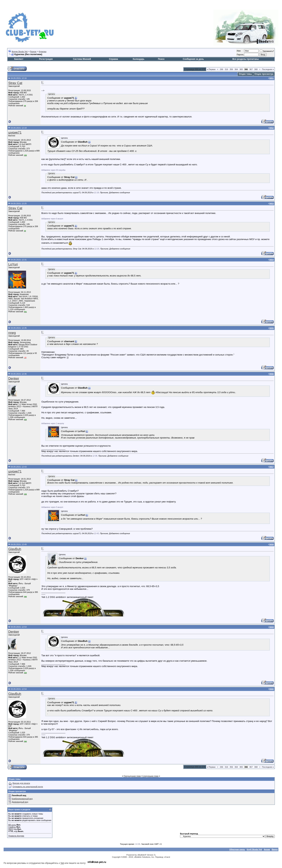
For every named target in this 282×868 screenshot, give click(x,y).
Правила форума (16, 836)
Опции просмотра (264, 74)
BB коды (12, 825)
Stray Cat (15, 83)
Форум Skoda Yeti (20, 52)
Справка (113, 59)
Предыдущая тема (132, 776)
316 (226, 69)
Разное (33, 52)
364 (236, 69)
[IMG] (11, 829)
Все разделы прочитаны (246, 59)
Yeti (62, 863)
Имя (239, 51)
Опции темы (245, 74)
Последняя (268, 69)
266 (221, 69)
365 (241, 69)
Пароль (240, 55)
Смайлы (12, 827)
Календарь (139, 59)
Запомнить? (267, 51)
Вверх (275, 849)
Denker (14, 378)
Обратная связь (237, 849)
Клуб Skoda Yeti (254, 849)
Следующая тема (150, 776)
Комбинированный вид (22, 799)
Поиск (161, 59)
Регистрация (46, 59)
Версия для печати (21, 783)
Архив (267, 849)
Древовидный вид (20, 802)
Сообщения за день (193, 59)
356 (231, 69)
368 (256, 69)
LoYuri (13, 264)
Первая (211, 69)
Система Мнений (82, 59)
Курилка (43, 52)
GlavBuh (15, 549)
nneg (12, 333)
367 (251, 69)
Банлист (19, 59)
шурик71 (15, 132)
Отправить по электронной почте (28, 787)
